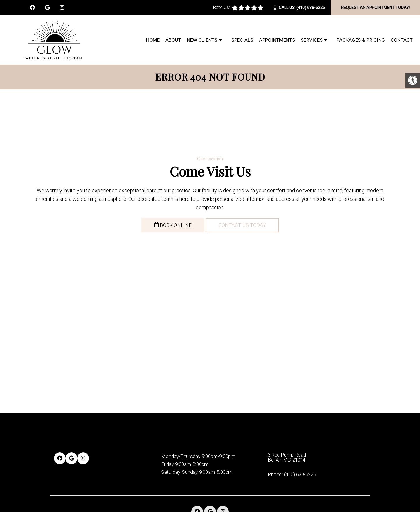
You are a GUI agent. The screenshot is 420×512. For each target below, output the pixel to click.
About (173, 40)
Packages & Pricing (361, 40)
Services (312, 40)
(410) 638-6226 (311, 8)
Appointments (277, 40)
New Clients (202, 40)
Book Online (173, 225)
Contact (402, 40)
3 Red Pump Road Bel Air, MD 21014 (287, 457)
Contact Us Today (242, 225)
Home (153, 40)
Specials (242, 40)
